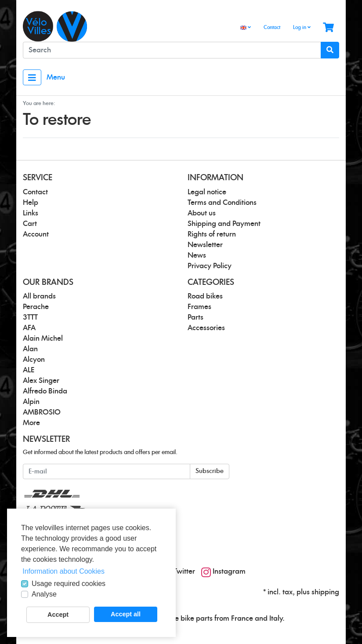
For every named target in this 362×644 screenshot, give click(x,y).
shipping (325, 592)
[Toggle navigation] (32, 77)
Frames (199, 307)
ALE (29, 370)
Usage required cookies (69, 584)
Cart (30, 224)
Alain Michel (43, 338)
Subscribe (210, 471)
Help (31, 203)
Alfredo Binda (45, 391)
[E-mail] (107, 471)
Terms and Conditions (222, 203)
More (31, 423)
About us (202, 213)
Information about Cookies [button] (63, 571)
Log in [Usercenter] (302, 27)
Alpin (31, 402)
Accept (58, 615)
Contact (272, 27)
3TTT (30, 317)
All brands (39, 296)
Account (36, 234)
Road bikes (205, 296)
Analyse (44, 594)
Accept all (126, 614)
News (197, 255)
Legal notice (207, 192)
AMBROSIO (42, 412)
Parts (195, 317)
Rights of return (212, 234)
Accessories (206, 328)
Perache (36, 307)
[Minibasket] (328, 28)
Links (31, 213)
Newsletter (205, 245)
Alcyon (34, 360)
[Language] (246, 28)
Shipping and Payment (224, 224)
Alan (30, 349)
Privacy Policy (210, 266)
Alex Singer (41, 381)
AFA (29, 328)
